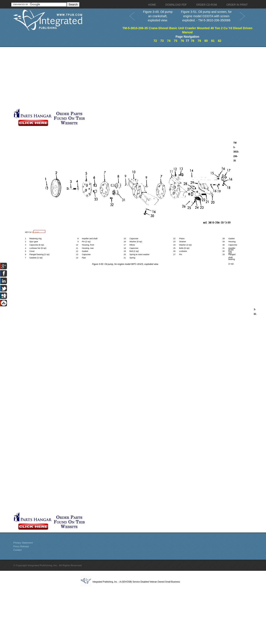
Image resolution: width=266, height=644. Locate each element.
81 (213, 41)
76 (182, 41)
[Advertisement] (79, 78)
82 (220, 41)
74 (169, 41)
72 (155, 41)
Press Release (21, 546)
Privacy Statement (23, 543)
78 (192, 41)
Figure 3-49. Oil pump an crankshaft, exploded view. (158, 16)
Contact (17, 550)
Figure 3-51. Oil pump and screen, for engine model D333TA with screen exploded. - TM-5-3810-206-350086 (206, 16)
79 (199, 41)
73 (162, 41)
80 (206, 41)
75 (176, 41)
